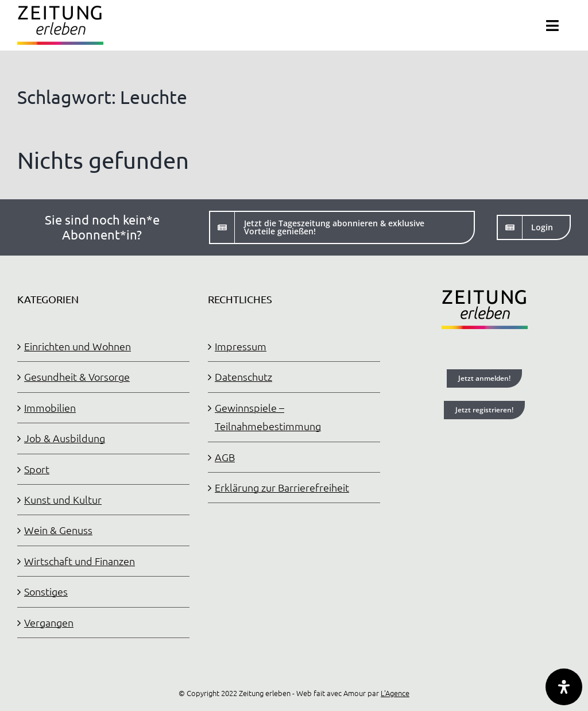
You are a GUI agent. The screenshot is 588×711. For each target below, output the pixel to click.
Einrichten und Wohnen (78, 346)
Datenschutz (243, 376)
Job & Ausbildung (65, 438)
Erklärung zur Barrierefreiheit (282, 487)
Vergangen (49, 622)
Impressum (241, 346)
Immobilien (50, 407)
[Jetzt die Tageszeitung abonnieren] (342, 227)
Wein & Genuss (58, 530)
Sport (37, 469)
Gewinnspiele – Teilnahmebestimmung (268, 417)
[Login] (534, 227)
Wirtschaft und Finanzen (80, 561)
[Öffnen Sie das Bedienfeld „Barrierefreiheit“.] (564, 687)
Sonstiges (46, 591)
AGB (225, 457)
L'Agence (395, 693)
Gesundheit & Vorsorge (77, 376)
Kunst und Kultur (63, 499)
